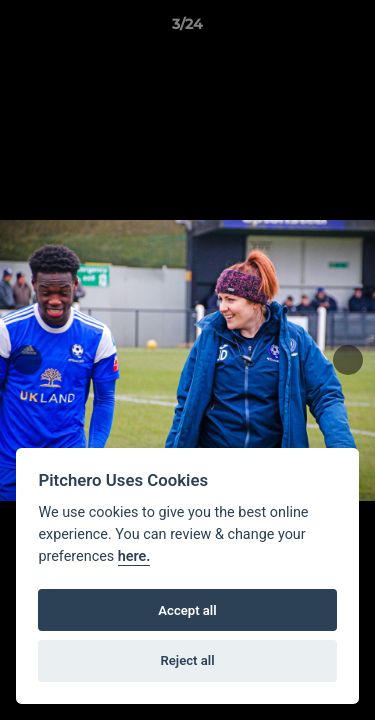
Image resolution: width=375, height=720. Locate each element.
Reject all (187, 660)
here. (134, 556)
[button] (351, 29)
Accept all (187, 610)
